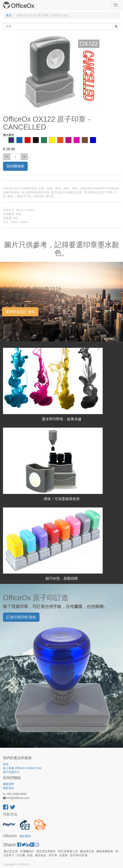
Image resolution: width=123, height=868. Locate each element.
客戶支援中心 (11, 772)
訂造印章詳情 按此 (21, 617)
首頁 (6, 764)
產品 (9, 15)
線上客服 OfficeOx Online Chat (22, 768)
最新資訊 (9, 788)
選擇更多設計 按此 (20, 312)
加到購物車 (15, 166)
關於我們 (25, 836)
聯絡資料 (9, 784)
